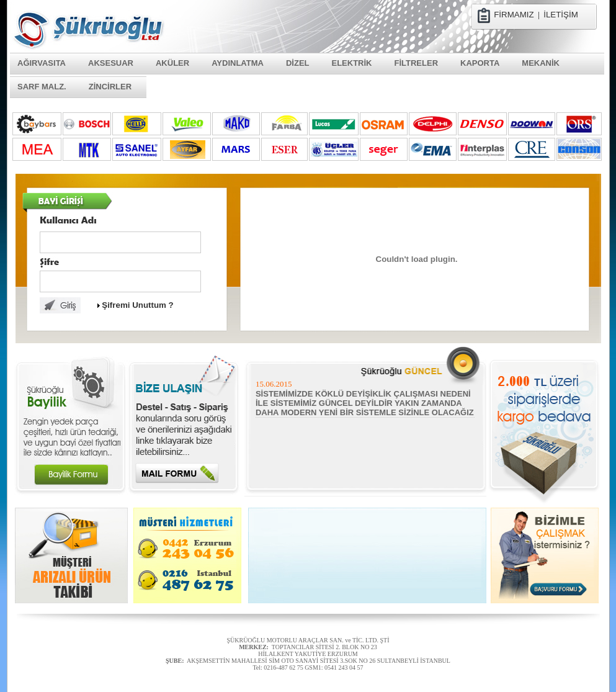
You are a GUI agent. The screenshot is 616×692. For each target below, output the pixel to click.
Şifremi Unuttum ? (138, 305)
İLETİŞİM (561, 15)
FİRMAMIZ (514, 15)
